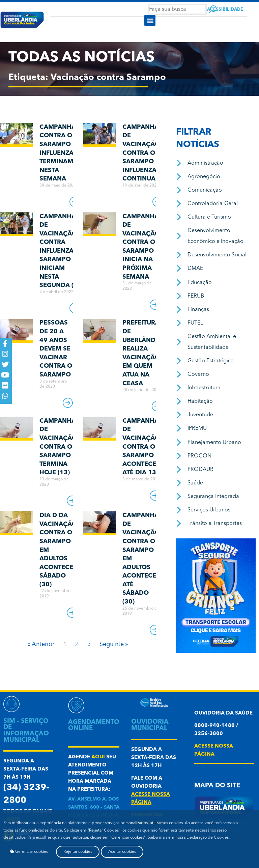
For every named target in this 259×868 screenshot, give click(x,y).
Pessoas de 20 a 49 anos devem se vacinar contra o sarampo (56, 349)
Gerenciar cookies (29, 852)
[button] (150, 20)
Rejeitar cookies (78, 852)
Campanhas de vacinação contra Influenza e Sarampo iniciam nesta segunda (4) (60, 251)
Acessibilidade (225, 10)
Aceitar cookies (122, 852)
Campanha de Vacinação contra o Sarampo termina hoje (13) (58, 447)
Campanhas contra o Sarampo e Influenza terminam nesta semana (60, 153)
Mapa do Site (217, 786)
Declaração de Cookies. (208, 838)
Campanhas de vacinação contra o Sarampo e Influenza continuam (142, 153)
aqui (98, 757)
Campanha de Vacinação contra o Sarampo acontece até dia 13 (141, 447)
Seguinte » (114, 644)
